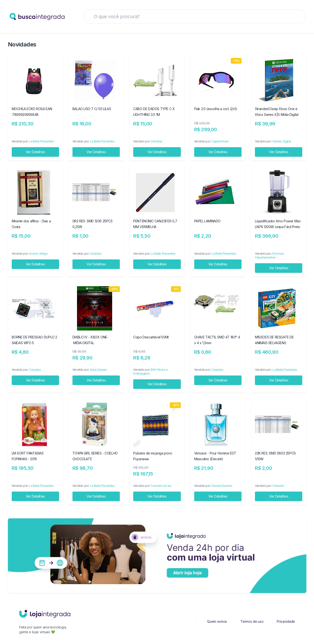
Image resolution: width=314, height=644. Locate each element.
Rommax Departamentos (270, 255)
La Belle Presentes (41, 141)
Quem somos (217, 621)
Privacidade (286, 621)
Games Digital (282, 141)
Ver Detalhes (35, 152)
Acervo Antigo (38, 254)
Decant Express (222, 486)
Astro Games (99, 370)
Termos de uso (252, 621)
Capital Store (220, 141)
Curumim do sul (161, 486)
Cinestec (157, 141)
